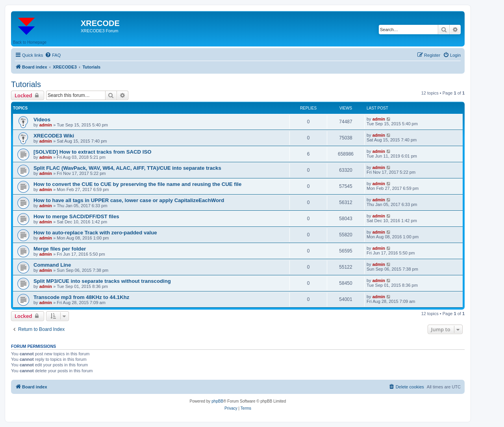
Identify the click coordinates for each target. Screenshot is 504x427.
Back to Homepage (30, 42)
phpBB (217, 401)
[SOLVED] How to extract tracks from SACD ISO (92, 152)
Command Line (52, 265)
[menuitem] (53, 55)
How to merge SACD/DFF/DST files (76, 216)
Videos (42, 120)
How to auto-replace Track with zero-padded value (95, 233)
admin (46, 125)
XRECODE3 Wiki (54, 136)
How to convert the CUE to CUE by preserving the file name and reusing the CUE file (137, 184)
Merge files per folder (60, 249)
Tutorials (26, 84)
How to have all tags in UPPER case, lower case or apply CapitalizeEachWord (129, 200)
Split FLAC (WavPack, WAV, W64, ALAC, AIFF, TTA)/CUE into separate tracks (127, 168)
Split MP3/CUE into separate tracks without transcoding (102, 281)
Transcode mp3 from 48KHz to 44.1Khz (81, 297)
